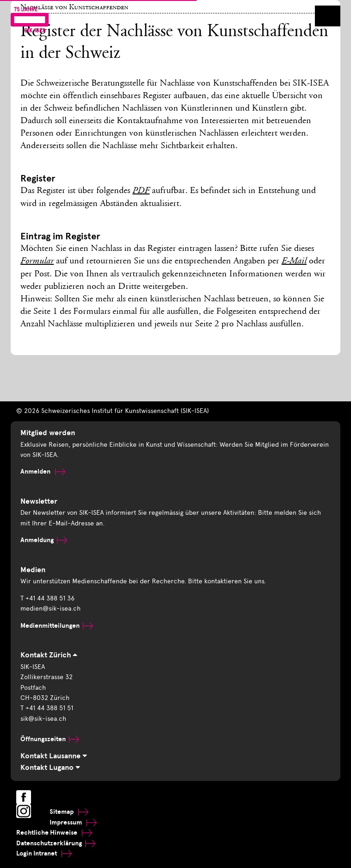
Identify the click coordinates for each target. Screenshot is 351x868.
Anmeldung (44, 540)
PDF (141, 191)
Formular (37, 262)
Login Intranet (44, 853)
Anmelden (43, 471)
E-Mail (294, 262)
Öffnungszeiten (50, 739)
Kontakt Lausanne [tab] (54, 756)
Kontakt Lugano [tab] (50, 768)
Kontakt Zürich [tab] (49, 655)
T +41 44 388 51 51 (47, 708)
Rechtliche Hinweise (54, 833)
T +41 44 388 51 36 (47, 598)
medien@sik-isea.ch (50, 609)
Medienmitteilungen (57, 626)
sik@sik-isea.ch (43, 719)
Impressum (73, 822)
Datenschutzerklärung (56, 843)
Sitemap (69, 812)
